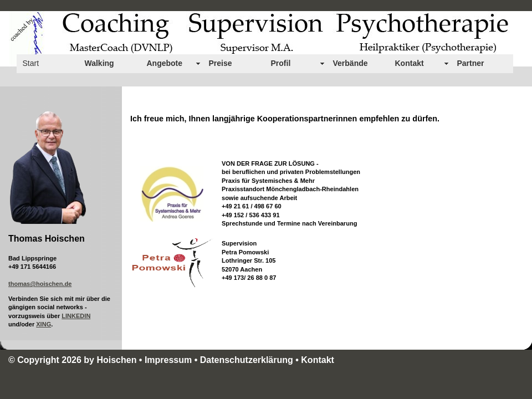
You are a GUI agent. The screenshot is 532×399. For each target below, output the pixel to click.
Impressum (168, 360)
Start (31, 63)
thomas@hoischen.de (40, 284)
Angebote (165, 63)
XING (44, 324)
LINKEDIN (76, 316)
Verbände (351, 63)
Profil (281, 63)
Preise (221, 63)
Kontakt (410, 63)
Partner (471, 63)
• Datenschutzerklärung (245, 360)
